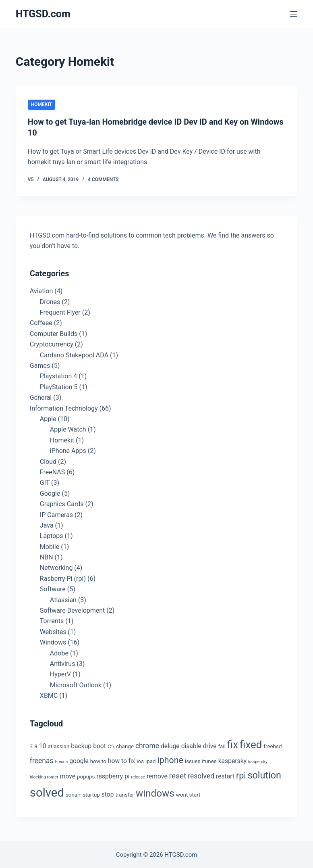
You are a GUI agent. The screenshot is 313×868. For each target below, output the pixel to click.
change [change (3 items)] (125, 746)
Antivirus (63, 663)
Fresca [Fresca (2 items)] (61, 761)
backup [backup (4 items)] (81, 745)
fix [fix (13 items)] (233, 744)
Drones (50, 301)
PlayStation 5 (59, 386)
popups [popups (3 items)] (86, 776)
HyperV (60, 673)
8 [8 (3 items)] (36, 746)
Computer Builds (54, 333)
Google (50, 493)
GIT (45, 482)
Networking (56, 567)
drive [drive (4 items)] (210, 745)
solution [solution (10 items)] (264, 774)
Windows (53, 642)
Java (47, 525)
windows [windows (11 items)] (155, 792)
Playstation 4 (58, 375)
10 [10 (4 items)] (43, 745)
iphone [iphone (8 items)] (170, 759)
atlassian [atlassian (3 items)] (58, 746)
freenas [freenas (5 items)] (42, 760)
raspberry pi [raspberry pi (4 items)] (113, 775)
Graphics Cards (62, 503)
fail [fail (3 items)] (222, 746)
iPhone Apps (68, 450)
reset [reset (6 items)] (178, 775)
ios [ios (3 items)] (140, 761)
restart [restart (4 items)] (225, 775)
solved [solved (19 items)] (47, 792)
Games (40, 365)
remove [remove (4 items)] (157, 775)
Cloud (48, 461)
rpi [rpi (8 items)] (241, 775)
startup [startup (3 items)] (91, 794)
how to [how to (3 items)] (98, 761)
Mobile (50, 546)
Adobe (59, 652)
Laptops (52, 535)
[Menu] (294, 14)
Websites (53, 631)
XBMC (49, 695)
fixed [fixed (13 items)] (251, 744)
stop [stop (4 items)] (108, 794)
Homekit (41, 104)
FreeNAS (52, 471)
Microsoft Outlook (76, 684)
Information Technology (64, 408)
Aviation (41, 290)
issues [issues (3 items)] (193, 761)
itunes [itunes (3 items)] (209, 761)
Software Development (72, 610)
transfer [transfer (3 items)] (125, 794)
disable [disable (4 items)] (191, 745)
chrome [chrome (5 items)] (147, 745)
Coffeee (41, 322)
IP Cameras (56, 514)
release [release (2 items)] (138, 776)
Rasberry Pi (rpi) (63, 578)
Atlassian (63, 599)
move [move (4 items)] (68, 775)
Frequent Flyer (60, 312)
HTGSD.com (43, 14)
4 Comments (103, 179)
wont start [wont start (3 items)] (188, 794)
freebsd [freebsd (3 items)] (273, 746)
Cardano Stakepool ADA (74, 354)
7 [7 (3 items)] (31, 746)
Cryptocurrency (52, 343)
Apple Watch (68, 429)
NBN (47, 556)
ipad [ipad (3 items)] (151, 761)
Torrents (52, 620)
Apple (48, 418)
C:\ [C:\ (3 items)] (111, 746)
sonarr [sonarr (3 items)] (73, 794)
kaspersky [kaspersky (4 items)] (232, 760)
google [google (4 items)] (79, 760)
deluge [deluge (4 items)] (170, 745)
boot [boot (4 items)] (99, 745)
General (41, 397)
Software (53, 588)
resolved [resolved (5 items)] (201, 775)
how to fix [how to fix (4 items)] (121, 760)
